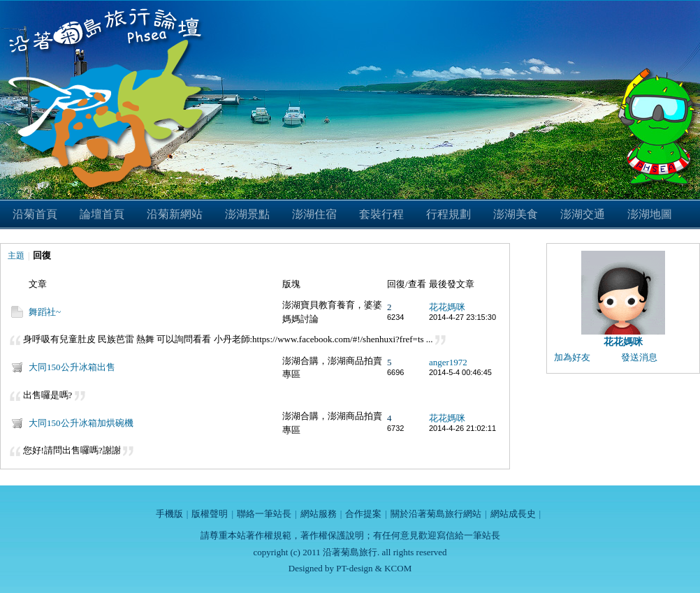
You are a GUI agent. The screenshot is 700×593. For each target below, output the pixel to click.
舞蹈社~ (45, 312)
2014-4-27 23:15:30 (462, 317)
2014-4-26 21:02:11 (462, 428)
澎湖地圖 (650, 214)
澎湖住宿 (314, 214)
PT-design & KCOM (374, 568)
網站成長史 (513, 514)
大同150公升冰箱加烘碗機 (81, 423)
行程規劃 (449, 214)
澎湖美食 (516, 214)
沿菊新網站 (175, 214)
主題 (16, 256)
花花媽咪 (447, 307)
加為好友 (572, 357)
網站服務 (319, 514)
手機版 (169, 514)
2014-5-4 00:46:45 (460, 372)
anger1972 (448, 362)
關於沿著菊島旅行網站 (436, 514)
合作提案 (363, 514)
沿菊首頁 (35, 214)
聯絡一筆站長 (264, 514)
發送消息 (639, 357)
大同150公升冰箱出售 (72, 367)
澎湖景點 (247, 214)
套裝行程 (381, 214)
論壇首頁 (102, 214)
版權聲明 (210, 514)
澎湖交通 (583, 214)
